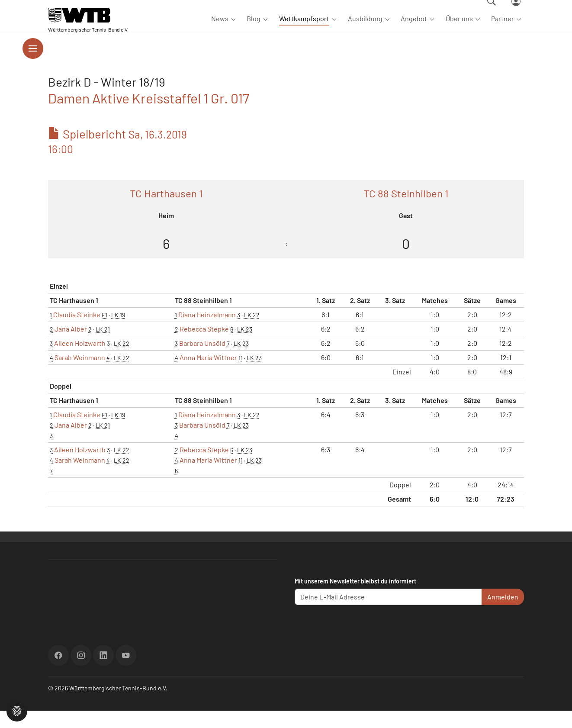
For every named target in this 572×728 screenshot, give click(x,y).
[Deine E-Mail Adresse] (388, 614)
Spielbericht (117, 158)
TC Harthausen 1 (166, 211)
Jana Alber (71, 346)
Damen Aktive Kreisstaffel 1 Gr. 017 (149, 115)
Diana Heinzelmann (207, 332)
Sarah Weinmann (80, 375)
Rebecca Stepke (204, 346)
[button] (17, 710)
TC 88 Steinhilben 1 (406, 211)
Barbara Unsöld (202, 360)
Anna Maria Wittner (208, 375)
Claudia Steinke (77, 332)
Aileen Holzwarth (80, 360)
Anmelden (503, 614)
